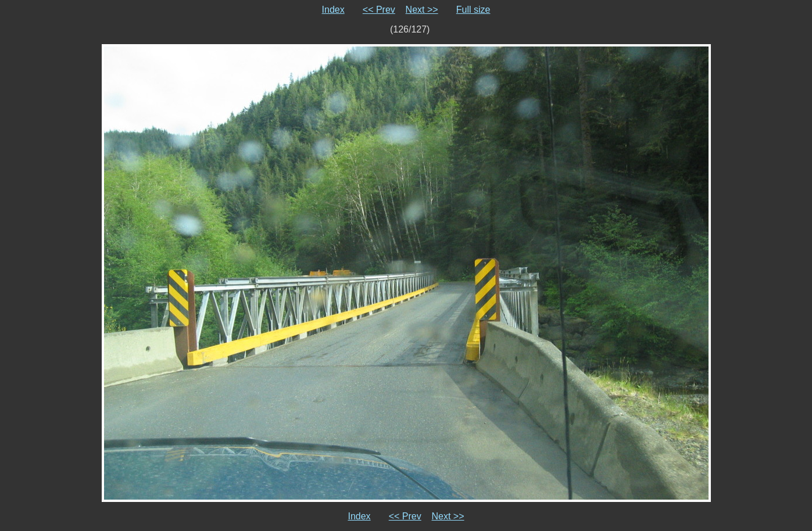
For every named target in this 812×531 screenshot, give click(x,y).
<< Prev (379, 10)
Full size (473, 10)
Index (333, 10)
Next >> (422, 10)
